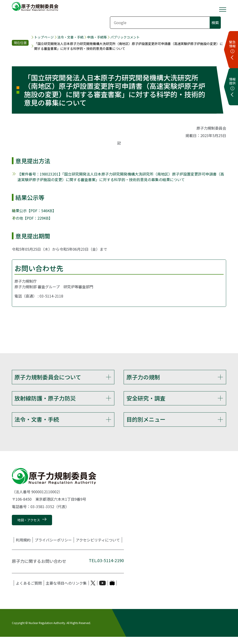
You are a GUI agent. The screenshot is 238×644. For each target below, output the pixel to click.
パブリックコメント (125, 37)
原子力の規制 (143, 377)
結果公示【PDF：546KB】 (34, 211)
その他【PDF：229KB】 (32, 218)
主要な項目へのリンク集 (66, 590)
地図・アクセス (29, 527)
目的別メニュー (146, 424)
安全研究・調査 (146, 400)
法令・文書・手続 (70, 37)
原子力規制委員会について (48, 377)
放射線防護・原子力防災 (45, 400)
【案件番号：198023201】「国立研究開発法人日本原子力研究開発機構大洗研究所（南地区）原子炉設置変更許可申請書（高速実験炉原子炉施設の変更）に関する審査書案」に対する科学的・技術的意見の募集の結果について (121, 177)
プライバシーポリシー (53, 547)
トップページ (44, 37)
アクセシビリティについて (98, 547)
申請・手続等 (97, 37)
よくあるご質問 (29, 590)
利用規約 (23, 547)
